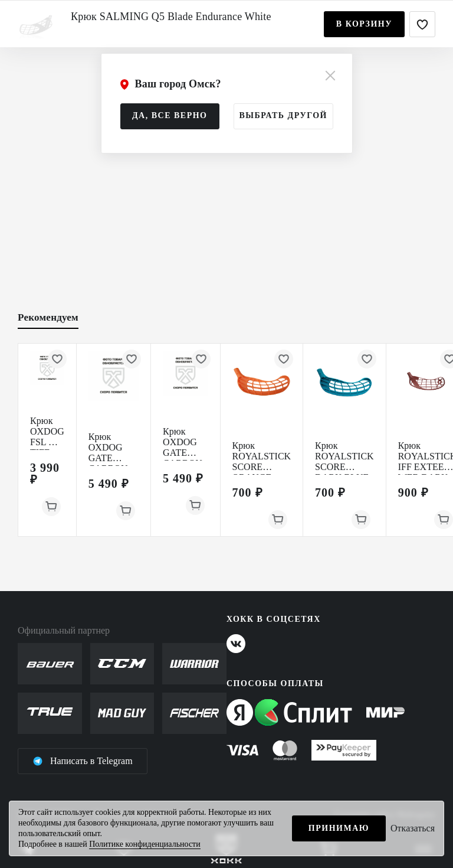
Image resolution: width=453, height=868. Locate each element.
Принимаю (339, 828)
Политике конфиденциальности (145, 844)
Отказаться (413, 828)
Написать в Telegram (83, 761)
